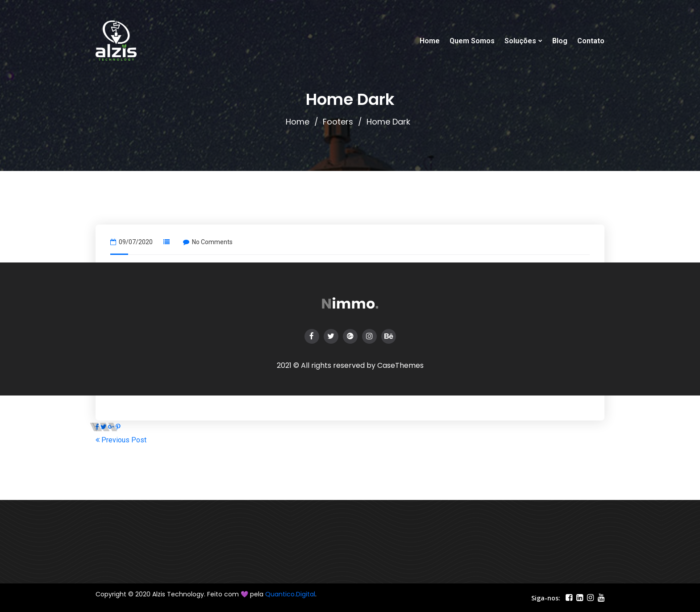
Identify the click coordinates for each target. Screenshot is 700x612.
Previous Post (121, 440)
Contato (591, 41)
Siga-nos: (546, 598)
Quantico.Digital (290, 594)
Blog (560, 41)
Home (430, 41)
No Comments (208, 242)
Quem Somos (472, 41)
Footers (338, 122)
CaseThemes (400, 365)
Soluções (520, 41)
